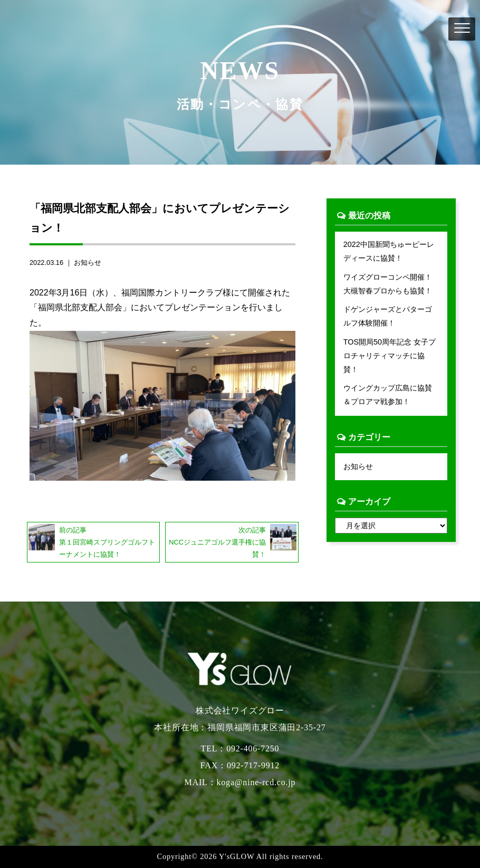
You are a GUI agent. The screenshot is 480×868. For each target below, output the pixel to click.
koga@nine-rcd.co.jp (256, 782)
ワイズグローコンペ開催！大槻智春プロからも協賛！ (388, 284)
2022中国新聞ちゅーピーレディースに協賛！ (389, 251)
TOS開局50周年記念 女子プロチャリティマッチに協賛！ (390, 356)
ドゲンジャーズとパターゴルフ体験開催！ (388, 316)
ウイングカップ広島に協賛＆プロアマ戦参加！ (388, 395)
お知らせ (88, 263)
